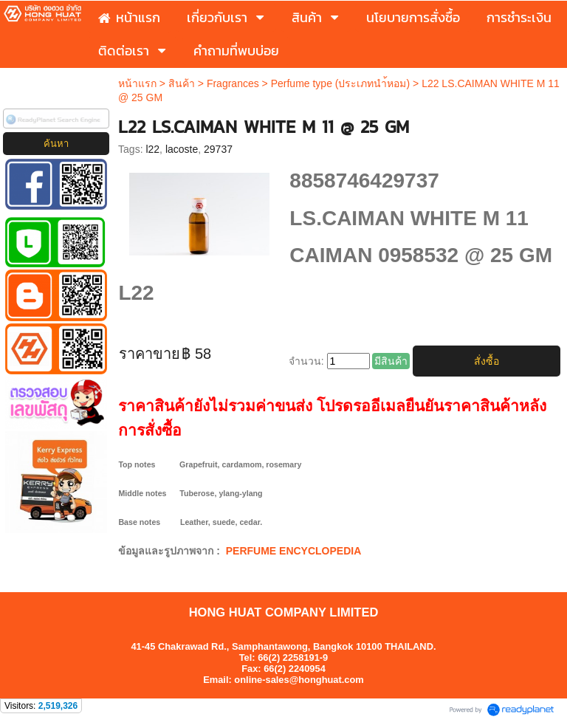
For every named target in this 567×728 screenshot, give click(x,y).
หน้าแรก (137, 83)
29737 (218, 149)
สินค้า (182, 83)
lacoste (182, 149)
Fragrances (233, 83)
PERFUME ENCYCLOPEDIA (294, 551)
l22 (152, 149)
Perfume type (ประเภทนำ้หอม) (340, 83)
